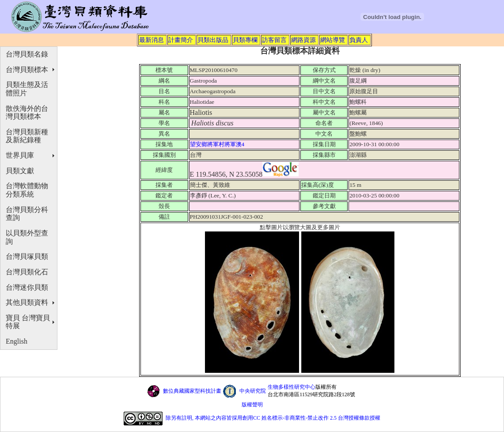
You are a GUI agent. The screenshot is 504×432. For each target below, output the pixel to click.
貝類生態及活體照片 (27, 89)
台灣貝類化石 (27, 272)
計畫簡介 (181, 40)
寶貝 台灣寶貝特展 (28, 322)
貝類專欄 (245, 40)
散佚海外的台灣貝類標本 (27, 113)
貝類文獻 (20, 171)
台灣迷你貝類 (27, 287)
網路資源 (303, 40)
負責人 (359, 40)
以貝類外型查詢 (27, 237)
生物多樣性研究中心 (292, 387)
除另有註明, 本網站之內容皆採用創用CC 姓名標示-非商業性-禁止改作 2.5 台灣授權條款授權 (273, 418)
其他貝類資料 (27, 302)
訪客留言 (274, 40)
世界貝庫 (20, 155)
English (17, 341)
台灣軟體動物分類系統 (27, 190)
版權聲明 (252, 405)
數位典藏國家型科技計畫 (192, 391)
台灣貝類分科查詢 (27, 214)
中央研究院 (253, 391)
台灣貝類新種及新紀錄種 (27, 136)
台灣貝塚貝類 (27, 256)
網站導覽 (333, 40)
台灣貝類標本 (27, 70)
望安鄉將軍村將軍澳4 (218, 144)
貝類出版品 (213, 40)
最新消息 (152, 40)
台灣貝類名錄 (27, 54)
